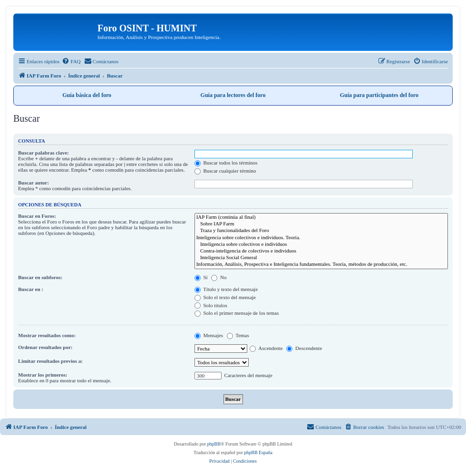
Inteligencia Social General (321, 258)
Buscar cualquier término (225, 171)
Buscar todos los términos (226, 163)
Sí (201, 277)
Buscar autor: (34, 183)
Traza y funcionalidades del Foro (321, 231)
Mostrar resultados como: (47, 335)
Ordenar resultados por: (45, 347)
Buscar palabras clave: (44, 153)
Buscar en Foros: (37, 216)
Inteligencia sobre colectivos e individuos (321, 244)
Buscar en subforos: (40, 277)
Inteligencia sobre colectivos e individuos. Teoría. (321, 238)
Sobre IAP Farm (321, 224)
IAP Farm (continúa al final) (321, 217)
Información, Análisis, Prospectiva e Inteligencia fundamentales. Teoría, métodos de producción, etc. (321, 264)
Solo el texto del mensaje (225, 297)
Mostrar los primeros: (43, 375)
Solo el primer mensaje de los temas (237, 313)
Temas (238, 335)
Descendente (304, 348)
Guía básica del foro (87, 95)
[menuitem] (71, 61)
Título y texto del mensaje (226, 289)
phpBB (214, 444)
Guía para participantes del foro (379, 95)
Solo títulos (211, 305)
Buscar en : (31, 289)
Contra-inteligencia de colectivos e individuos (321, 251)
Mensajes (209, 335)
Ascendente (266, 348)
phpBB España (258, 452)
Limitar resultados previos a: (50, 361)
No (219, 277)
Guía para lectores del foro (233, 95)
